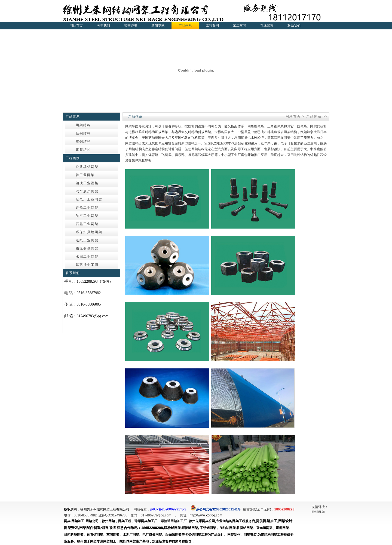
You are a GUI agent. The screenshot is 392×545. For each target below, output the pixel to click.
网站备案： (142, 509)
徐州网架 (318, 512)
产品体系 (314, 116)
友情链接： (320, 507)
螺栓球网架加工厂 (174, 521)
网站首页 (76, 26)
